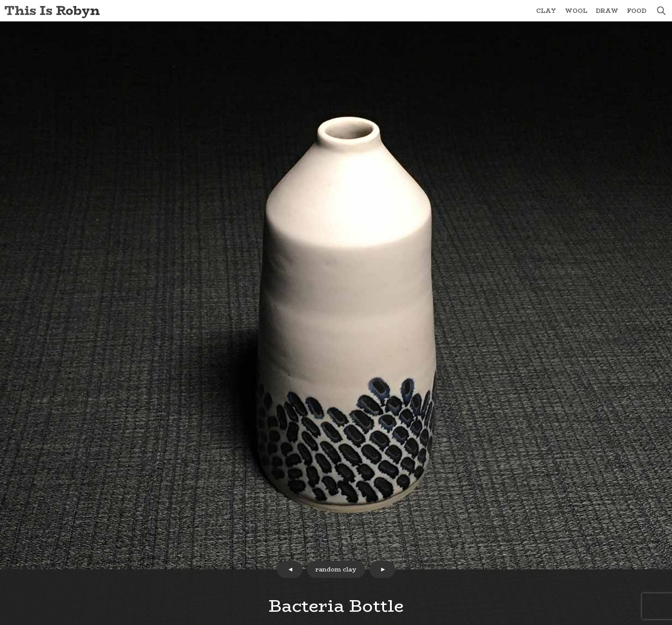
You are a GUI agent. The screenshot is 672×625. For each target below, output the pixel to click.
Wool (576, 11)
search (661, 11)
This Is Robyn (52, 10)
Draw (607, 11)
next (382, 569)
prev (290, 569)
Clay (546, 11)
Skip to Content (0, 0)
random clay (336, 569)
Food (637, 11)
